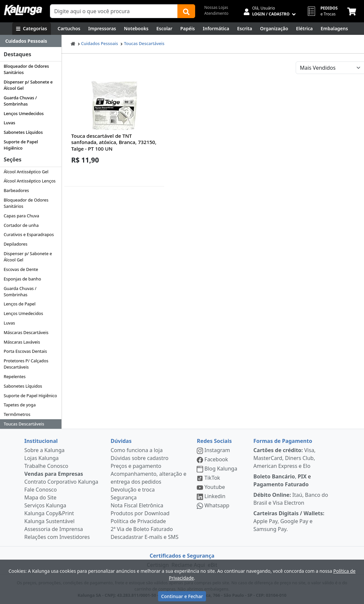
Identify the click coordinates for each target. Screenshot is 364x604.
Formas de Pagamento (283, 441)
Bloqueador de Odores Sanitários (26, 69)
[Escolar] (164, 29)
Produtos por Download (140, 513)
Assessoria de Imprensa (54, 529)
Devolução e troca (133, 490)
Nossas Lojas (216, 7)
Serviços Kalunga (45, 505)
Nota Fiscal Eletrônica (137, 505)
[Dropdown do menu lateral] (31, 41)
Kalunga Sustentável (49, 521)
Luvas (9, 123)
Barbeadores (16, 190)
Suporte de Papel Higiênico (21, 145)
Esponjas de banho (22, 279)
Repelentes (15, 376)
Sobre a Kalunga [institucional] (45, 450)
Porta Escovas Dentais (25, 351)
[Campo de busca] (114, 11)
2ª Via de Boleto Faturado (142, 529)
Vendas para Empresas (54, 474)
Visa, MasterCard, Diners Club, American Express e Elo (284, 458)
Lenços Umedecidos (24, 113)
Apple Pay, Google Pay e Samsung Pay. (289, 521)
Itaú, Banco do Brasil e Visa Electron (291, 499)
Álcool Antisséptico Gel (26, 172)
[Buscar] (186, 11)
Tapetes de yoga (20, 405)
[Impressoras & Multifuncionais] (102, 29)
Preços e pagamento (136, 466)
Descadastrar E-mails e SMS (145, 537)
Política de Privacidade (138, 521)
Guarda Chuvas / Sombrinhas (20, 101)
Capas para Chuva (21, 216)
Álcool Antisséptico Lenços (30, 181)
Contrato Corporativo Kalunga (61, 482)
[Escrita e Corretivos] (245, 29)
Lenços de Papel (20, 304)
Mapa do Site (40, 497)
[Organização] (274, 29)
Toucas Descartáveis (24, 424)
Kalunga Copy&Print (49, 513)
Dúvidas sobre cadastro (140, 458)
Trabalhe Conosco (46, 466)
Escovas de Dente (21, 269)
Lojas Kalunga (42, 458)
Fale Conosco (41, 490)
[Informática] (216, 29)
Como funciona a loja (137, 450)
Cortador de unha (21, 225)
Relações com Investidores (57, 537)
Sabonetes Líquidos (23, 132)
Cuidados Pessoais (100, 43)
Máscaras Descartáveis (26, 332)
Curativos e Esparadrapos (29, 234)
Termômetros (17, 414)
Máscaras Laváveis (22, 342)
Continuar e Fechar (182, 596)
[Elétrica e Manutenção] (304, 29)
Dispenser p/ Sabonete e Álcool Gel (28, 85)
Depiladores (15, 244)
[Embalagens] (334, 29)
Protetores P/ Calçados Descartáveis (26, 364)
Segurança (124, 497)
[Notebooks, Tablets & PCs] (136, 29)
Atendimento (216, 13)
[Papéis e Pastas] (188, 29)
